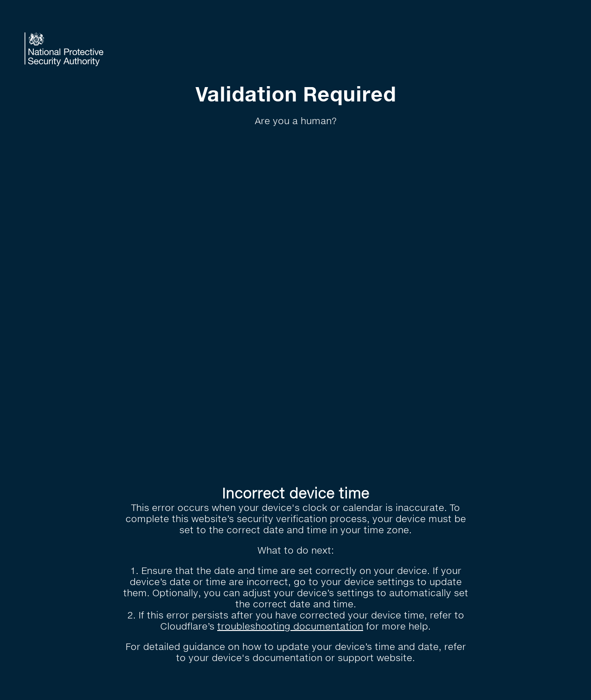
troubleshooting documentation (290, 626)
